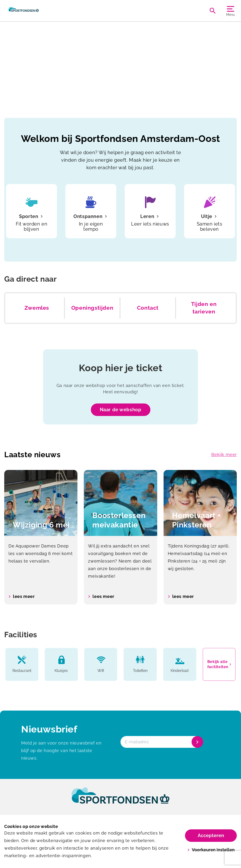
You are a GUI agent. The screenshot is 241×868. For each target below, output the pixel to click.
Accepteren (211, 835)
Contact (148, 308)
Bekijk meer (224, 455)
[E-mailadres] (161, 742)
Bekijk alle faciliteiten (219, 664)
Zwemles (37, 308)
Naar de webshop (121, 410)
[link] (120, 800)
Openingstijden (92, 308)
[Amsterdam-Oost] (24, 11)
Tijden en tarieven (204, 308)
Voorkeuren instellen (211, 850)
